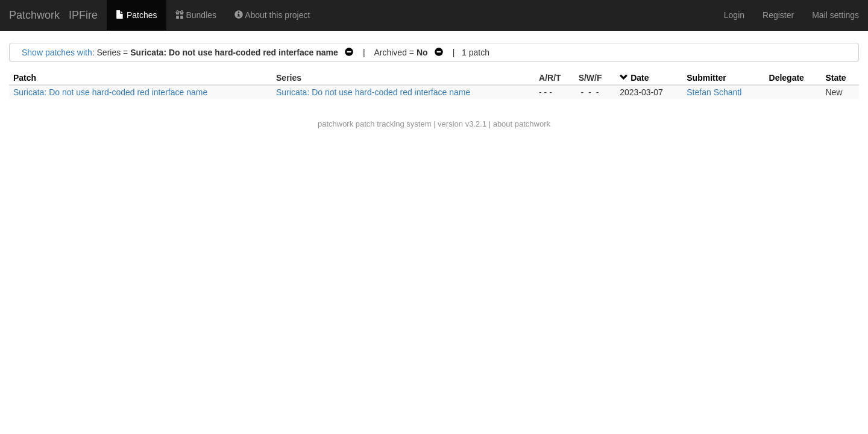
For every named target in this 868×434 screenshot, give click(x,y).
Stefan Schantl (714, 92)
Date (640, 78)
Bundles (196, 15)
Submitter (706, 78)
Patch (25, 78)
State (835, 78)
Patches (136, 15)
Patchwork (34, 15)
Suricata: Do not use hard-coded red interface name (110, 92)
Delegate (787, 78)
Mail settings (835, 15)
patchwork (335, 124)
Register (778, 15)
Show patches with (57, 52)
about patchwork (522, 124)
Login (734, 15)
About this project (272, 15)
